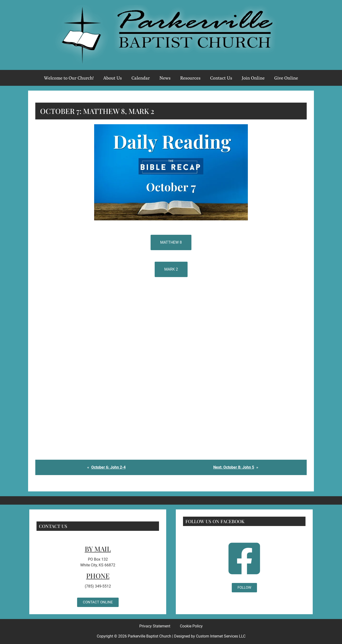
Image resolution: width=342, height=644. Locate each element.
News (165, 78)
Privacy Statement (155, 626)
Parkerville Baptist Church (150, 636)
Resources (190, 78)
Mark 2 (171, 269)
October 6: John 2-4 (108, 467)
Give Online (286, 78)
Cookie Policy (191, 626)
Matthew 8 (171, 242)
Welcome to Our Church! (69, 78)
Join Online (253, 78)
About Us (113, 78)
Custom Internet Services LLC (221, 636)
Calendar (140, 78)
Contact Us (221, 78)
